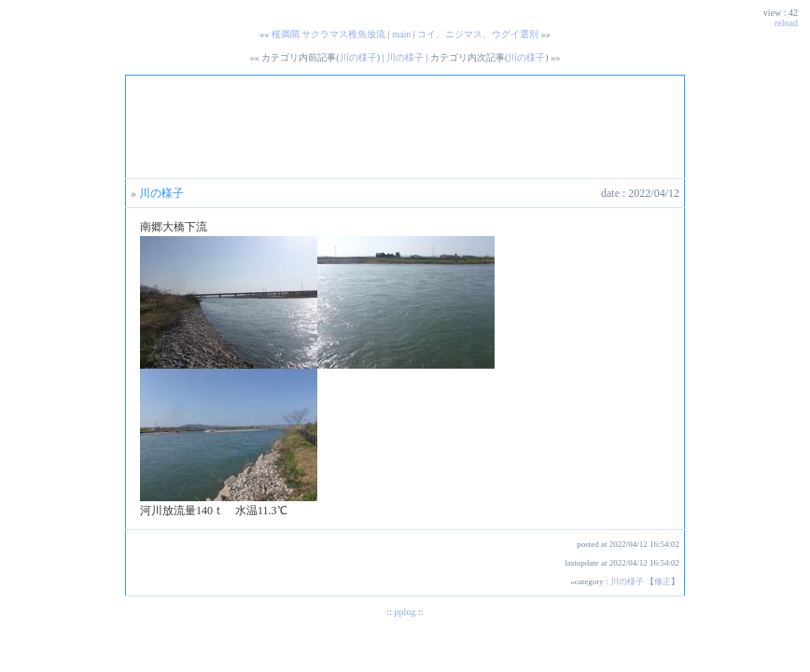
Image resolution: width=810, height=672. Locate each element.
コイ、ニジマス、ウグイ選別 (478, 34)
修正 (663, 581)
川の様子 (358, 57)
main (401, 34)
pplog (405, 612)
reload (786, 23)
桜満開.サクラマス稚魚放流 (329, 34)
